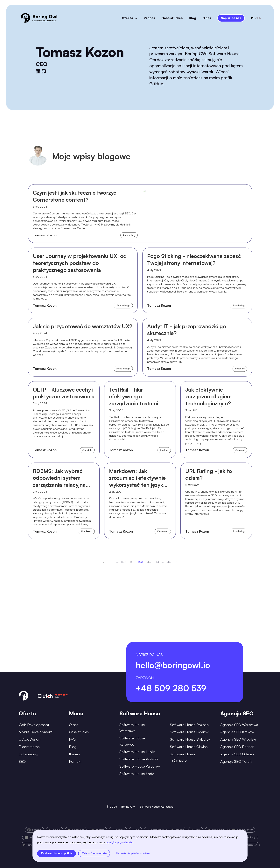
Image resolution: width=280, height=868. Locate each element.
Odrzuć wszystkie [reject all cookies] (94, 853)
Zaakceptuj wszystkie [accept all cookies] (57, 853)
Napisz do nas (231, 18)
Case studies (172, 18)
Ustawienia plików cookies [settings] (133, 853)
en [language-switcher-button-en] (259, 18)
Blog (192, 18)
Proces (149, 18)
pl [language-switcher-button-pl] (253, 18)
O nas (207, 18)
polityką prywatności (120, 842)
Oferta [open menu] (130, 18)
